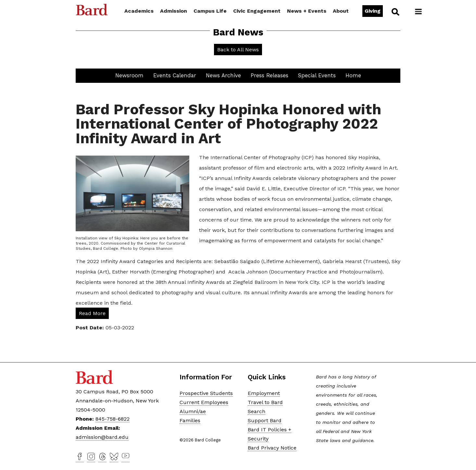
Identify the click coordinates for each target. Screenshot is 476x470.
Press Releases (269, 75)
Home (353, 75)
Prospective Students (206, 393)
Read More (92, 313)
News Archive (223, 75)
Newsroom (129, 75)
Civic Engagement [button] (257, 11)
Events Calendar (175, 75)
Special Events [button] (317, 75)
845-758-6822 (113, 419)
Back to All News (238, 50)
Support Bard (265, 420)
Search (395, 12)
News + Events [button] (307, 11)
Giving (373, 11)
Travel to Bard (265, 402)
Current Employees (204, 402)
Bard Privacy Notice (272, 448)
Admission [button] (174, 11)
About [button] (341, 11)
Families (190, 420)
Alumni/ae (193, 411)
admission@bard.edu (102, 437)
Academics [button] (139, 11)
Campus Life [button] (210, 11)
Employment (264, 393)
